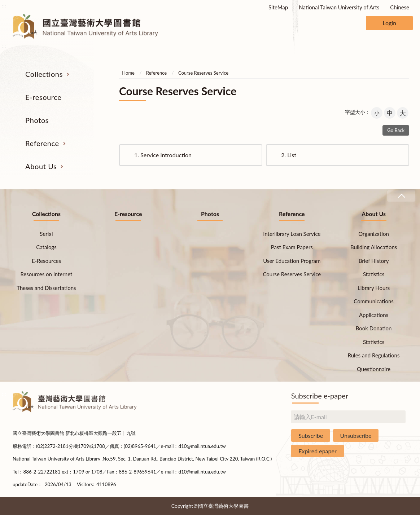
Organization (374, 234)
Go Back (396, 130)
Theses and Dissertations (46, 288)
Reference (42, 143)
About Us (41, 166)
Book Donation (374, 328)
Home (128, 73)
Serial (46, 234)
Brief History (374, 261)
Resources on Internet (46, 274)
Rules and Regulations (374, 355)
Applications (374, 315)
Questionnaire (374, 369)
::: (4, 6)
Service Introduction (163, 155)
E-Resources (46, 261)
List (289, 155)
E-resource (43, 97)
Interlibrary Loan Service (292, 234)
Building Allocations (374, 247)
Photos (37, 120)
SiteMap (278, 7)
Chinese (400, 7)
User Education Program (292, 261)
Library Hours (374, 288)
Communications (374, 301)
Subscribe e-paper (320, 396)
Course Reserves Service (203, 73)
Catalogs (46, 247)
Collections (44, 74)
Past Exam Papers (292, 247)
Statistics (374, 274)
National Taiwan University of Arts (339, 7)
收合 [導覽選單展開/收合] (401, 196)
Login (389, 23)
